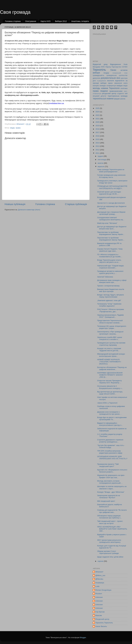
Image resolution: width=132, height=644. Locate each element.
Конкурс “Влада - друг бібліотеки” (111, 492)
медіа (12, 128)
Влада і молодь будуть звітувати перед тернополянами (111, 296)
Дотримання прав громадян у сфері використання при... (112, 281)
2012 (98, 150)
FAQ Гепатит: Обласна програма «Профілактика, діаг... (111, 310)
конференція (111, 86)
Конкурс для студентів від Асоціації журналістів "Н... (112, 547)
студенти (120, 94)
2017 (98, 132)
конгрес (96, 86)
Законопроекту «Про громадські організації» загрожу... (110, 333)
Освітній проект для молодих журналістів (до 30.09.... (109, 193)
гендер (106, 73)
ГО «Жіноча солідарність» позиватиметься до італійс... (110, 256)
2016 (98, 136)
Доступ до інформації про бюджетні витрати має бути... (112, 228)
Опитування (31, 21)
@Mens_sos (100, 575)
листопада (102, 160)
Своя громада (15, 12)
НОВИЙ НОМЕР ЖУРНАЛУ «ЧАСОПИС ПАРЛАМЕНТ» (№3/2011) (109, 362)
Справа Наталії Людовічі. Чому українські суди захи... (110, 250)
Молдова (96, 67)
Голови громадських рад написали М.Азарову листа (111, 176)
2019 (98, 126)
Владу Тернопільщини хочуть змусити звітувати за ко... (109, 261)
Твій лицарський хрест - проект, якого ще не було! (110, 522)
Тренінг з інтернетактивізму (108, 286)
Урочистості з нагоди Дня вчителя (111, 203)
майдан (120, 86)
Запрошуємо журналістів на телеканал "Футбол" (109, 497)
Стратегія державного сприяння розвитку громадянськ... (110, 441)
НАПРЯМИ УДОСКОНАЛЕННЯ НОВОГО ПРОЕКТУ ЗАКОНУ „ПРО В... (110, 375)
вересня (101, 167)
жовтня (101, 163)
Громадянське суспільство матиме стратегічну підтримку (111, 344)
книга (125, 83)
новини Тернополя (110, 88)
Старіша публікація (76, 204)
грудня (101, 156)
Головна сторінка (13, 21)
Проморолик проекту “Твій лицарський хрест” (108, 465)
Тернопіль (99, 70)
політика (124, 88)
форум (117, 99)
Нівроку (108, 67)
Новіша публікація (15, 204)
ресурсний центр (109, 93)
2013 (98, 146)
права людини (100, 91)
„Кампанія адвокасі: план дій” (109, 300)
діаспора (124, 78)
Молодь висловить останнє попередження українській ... (110, 482)
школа (123, 99)
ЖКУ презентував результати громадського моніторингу (109, 541)
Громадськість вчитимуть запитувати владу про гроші (112, 182)
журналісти (120, 81)
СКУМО (125, 67)
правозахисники (116, 91)
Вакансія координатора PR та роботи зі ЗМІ (109, 244)
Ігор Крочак (100, 612)
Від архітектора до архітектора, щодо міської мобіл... (110, 393)
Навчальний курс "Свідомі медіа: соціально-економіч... (111, 267)
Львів (125, 64)
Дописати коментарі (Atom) (29, 210)
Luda (97, 586)
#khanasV (99, 572)
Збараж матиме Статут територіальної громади (108, 552)
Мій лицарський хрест (106, 501)
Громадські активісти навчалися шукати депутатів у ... (110, 272)
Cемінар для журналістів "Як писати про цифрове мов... (112, 511)
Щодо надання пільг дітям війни (110, 557)
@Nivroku (99, 579)
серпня (101, 561)
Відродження (115, 64)
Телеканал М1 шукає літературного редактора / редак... (112, 327)
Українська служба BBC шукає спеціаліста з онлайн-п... (110, 338)
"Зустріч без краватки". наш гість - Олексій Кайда (111, 446)
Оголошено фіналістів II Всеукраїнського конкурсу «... (110, 387)
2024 (98, 112)
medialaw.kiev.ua (56, 103)
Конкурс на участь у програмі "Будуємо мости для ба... (109, 349)
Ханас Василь (101, 626)
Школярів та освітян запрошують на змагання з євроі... (112, 487)
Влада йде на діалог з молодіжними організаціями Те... (112, 418)
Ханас (113, 70)
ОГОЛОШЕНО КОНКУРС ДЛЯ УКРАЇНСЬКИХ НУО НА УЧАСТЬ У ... (112, 459)
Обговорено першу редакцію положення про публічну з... (110, 517)
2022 (98, 115)
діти (94, 81)
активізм (124, 70)
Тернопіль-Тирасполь (104, 623)
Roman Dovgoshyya (103, 590)
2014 (98, 143)
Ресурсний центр (102, 619)
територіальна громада (117, 96)
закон (110, 83)
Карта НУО (46, 21)
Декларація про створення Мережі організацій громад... (111, 213)
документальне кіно (111, 78)
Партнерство (116, 67)
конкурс (103, 86)
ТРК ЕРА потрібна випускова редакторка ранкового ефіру (110, 452)
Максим (99, 615)
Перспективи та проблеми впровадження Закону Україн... (111, 233)
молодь (96, 88)
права (18, 128)
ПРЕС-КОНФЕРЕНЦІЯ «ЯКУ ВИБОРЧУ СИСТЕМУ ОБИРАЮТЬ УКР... (112, 529)
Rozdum (99, 594)
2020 (98, 122)
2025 (98, 108)
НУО (103, 67)
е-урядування (101, 81)
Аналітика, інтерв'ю (80, 21)
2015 (98, 139)
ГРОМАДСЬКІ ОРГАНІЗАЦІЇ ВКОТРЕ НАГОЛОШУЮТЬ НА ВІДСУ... (112, 187)
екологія (110, 81)
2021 (98, 119)
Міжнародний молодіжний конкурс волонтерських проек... (111, 355)
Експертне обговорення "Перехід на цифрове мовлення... (112, 368)
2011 (98, 153)
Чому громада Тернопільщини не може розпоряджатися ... (111, 171)
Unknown (99, 597)
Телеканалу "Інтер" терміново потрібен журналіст (109, 305)
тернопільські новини (103, 99)
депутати (96, 78)
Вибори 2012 (61, 21)
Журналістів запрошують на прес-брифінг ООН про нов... (111, 476)
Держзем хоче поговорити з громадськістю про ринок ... (109, 413)
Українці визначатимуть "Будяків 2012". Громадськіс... (110, 316)
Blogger (83, 638)
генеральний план (120, 73)
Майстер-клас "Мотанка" (107, 223)
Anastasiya (100, 583)
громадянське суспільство (117, 75)
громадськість (98, 75)
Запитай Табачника (105, 277)
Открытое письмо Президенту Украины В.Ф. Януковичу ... (110, 382)
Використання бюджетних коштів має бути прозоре (111, 290)
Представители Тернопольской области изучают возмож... (110, 322)
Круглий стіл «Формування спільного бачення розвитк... (112, 471)
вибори (96, 73)
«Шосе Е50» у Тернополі (107, 403)
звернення (118, 83)
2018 (98, 129)
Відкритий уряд (100, 64)
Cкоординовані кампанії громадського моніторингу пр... (111, 219)
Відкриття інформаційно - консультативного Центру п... (110, 424)
